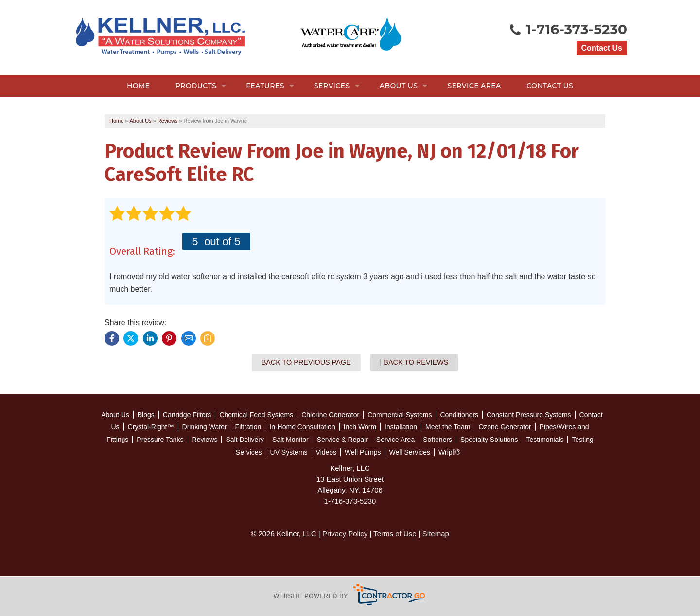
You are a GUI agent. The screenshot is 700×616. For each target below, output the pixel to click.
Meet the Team (448, 427)
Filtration (248, 427)
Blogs (146, 415)
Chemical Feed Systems (256, 415)
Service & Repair (342, 440)
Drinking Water (205, 427)
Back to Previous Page (306, 362)
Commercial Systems (400, 415)
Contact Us (602, 48)
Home (138, 86)
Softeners (437, 440)
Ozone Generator (505, 427)
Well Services (410, 452)
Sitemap (436, 534)
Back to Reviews (416, 362)
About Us (399, 86)
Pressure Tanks (160, 440)
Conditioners (459, 415)
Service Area (474, 86)
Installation (401, 427)
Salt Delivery (245, 440)
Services (332, 86)
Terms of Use (395, 534)
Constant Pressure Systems (529, 415)
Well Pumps (363, 452)
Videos (326, 452)
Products (196, 86)
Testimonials (545, 440)
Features (265, 86)
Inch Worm (360, 427)
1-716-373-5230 (568, 30)
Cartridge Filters (187, 415)
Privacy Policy (345, 534)
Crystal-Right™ (151, 427)
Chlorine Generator (330, 415)
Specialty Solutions (489, 440)
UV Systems (289, 452)
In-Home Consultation (302, 427)
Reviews (205, 440)
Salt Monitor (290, 440)
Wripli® (449, 452)
